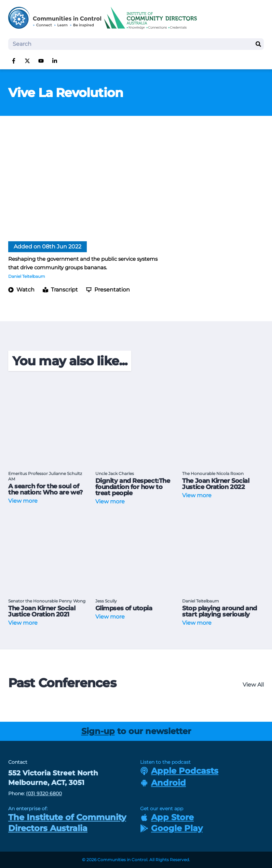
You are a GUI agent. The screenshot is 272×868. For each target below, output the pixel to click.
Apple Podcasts (179, 771)
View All (253, 685)
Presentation (108, 290)
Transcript (60, 290)
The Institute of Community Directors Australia (67, 823)
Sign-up (98, 731)
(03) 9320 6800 (44, 794)
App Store (167, 817)
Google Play (171, 828)
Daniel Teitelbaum (27, 276)
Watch (21, 290)
